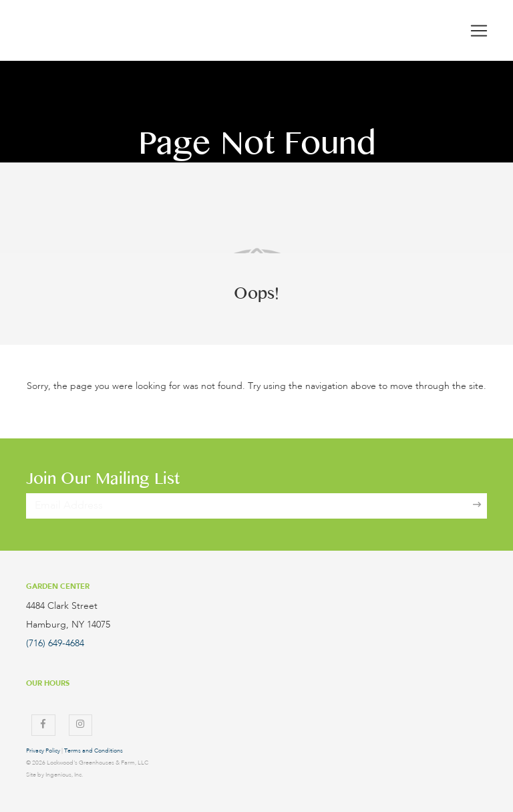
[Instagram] (81, 725)
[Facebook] (43, 725)
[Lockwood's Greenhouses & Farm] (116, 30)
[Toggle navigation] (479, 31)
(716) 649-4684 (55, 644)
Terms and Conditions (94, 751)
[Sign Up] (477, 506)
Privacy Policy (43, 751)
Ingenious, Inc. (64, 775)
